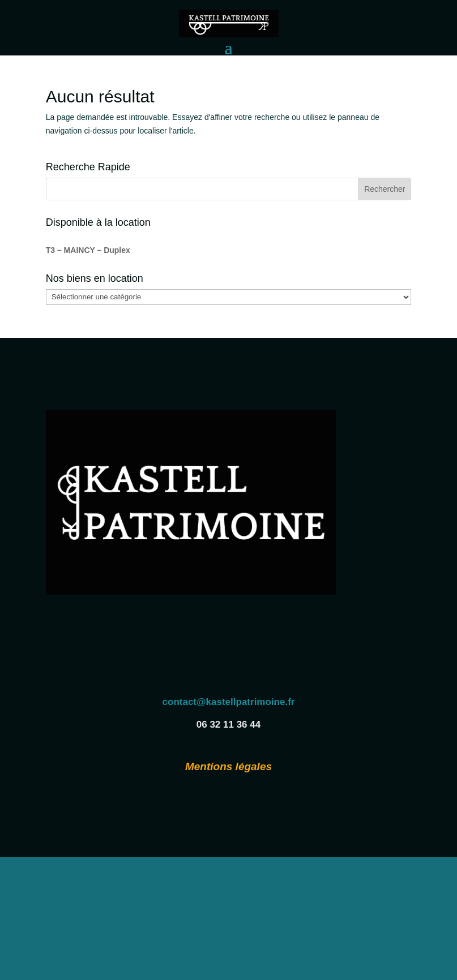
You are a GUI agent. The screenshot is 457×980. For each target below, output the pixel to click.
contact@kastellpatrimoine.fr (229, 702)
